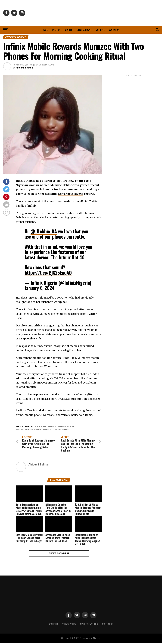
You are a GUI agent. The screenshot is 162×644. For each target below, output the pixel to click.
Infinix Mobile (67, 427)
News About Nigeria (72, 194)
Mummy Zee (51, 429)
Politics (56, 30)
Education (114, 30)
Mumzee (64, 429)
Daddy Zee (41, 427)
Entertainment (84, 30)
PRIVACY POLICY (69, 625)
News (45, 30)
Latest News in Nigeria (29, 429)
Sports (69, 30)
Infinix (53, 427)
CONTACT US (107, 625)
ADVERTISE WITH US (89, 625)
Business (100, 30)
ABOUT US (53, 625)
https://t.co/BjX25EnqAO (48, 272)
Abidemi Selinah (24, 68)
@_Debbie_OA (44, 231)
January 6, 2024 (40, 288)
